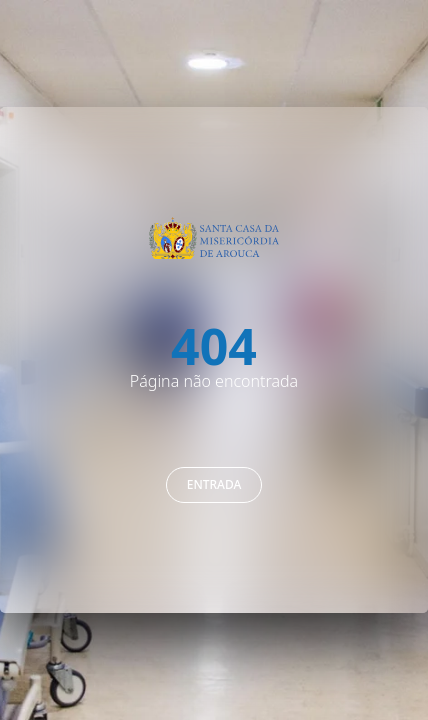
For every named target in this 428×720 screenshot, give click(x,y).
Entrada (214, 484)
